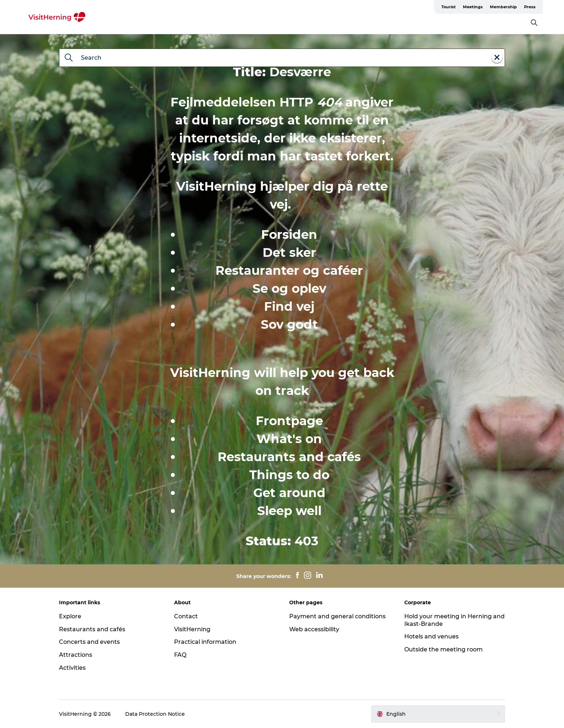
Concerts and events (89, 642)
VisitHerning (192, 629)
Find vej (289, 306)
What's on (289, 439)
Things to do (289, 475)
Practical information (205, 642)
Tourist (449, 7)
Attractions (76, 655)
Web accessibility (314, 629)
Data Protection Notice (155, 714)
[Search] (69, 58)
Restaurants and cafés (289, 457)
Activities (72, 668)
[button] (438, 714)
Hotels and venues (431, 636)
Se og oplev (289, 288)
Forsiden (289, 235)
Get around (289, 493)
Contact (186, 616)
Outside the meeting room (444, 649)
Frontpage (289, 421)
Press (530, 7)
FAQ (180, 655)
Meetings (473, 7)
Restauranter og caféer (289, 270)
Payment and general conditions (337, 616)
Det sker (289, 252)
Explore (70, 616)
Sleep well (289, 511)
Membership (503, 7)
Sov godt (289, 324)
